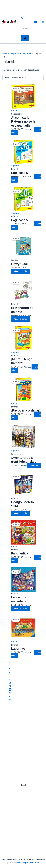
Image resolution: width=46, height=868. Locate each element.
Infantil (30, 54)
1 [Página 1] (9, 666)
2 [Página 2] (9, 669)
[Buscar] (25, 38)
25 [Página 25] (10, 696)
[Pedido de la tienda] (23, 78)
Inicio (5, 54)
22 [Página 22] (10, 686)
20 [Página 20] (10, 679)
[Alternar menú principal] (43, 22)
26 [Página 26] (10, 700)
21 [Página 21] (10, 683)
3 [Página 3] (9, 673)
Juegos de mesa (17, 54)
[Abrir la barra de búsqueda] (22, 19)
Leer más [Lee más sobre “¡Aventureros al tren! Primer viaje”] (34, 465)
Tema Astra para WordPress (27, 863)
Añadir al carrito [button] (21, 271)
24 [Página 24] (10, 693)
